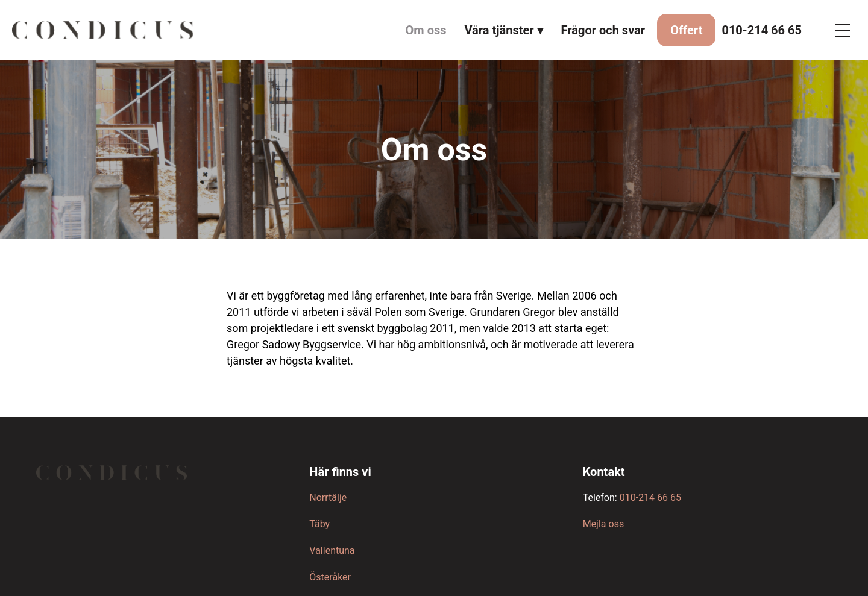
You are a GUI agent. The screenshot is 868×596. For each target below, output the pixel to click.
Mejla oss (603, 524)
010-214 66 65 (762, 30)
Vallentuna (332, 551)
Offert (686, 30)
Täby (319, 524)
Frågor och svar (603, 30)
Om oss (426, 30)
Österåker (330, 577)
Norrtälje (328, 497)
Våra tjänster (499, 30)
